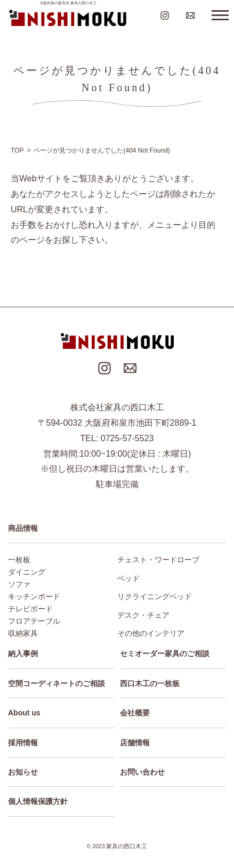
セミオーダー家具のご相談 (165, 654)
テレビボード (30, 609)
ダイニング (27, 572)
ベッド (128, 578)
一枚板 (19, 560)
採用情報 (23, 743)
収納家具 (23, 633)
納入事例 (23, 654)
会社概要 (135, 713)
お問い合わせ (142, 772)
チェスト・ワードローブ (158, 560)
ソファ (19, 584)
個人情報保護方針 (38, 801)
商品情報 (23, 528)
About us (24, 713)
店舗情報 (135, 743)
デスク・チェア (143, 615)
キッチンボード (34, 596)
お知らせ (23, 772)
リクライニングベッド (155, 596)
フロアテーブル (34, 621)
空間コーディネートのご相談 (57, 683)
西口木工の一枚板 (150, 683)
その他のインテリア (151, 633)
